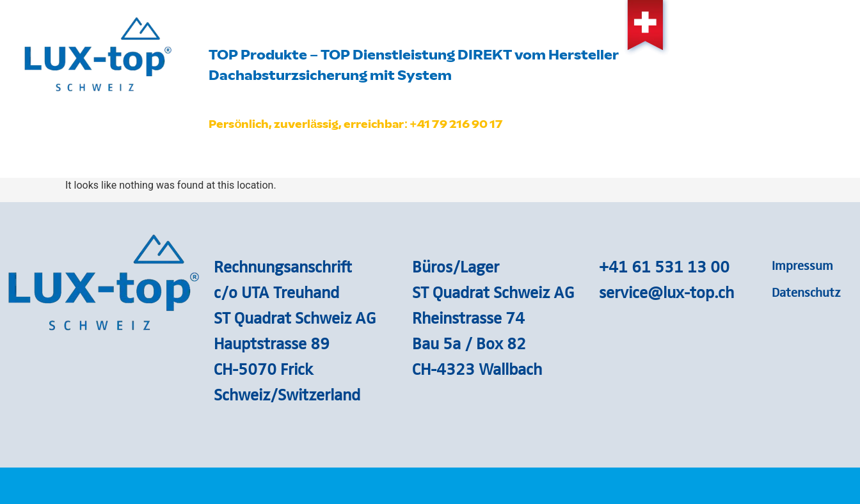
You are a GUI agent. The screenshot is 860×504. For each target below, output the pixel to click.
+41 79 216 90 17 (456, 124)
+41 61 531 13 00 (664, 266)
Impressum (802, 265)
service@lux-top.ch (666, 292)
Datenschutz (806, 292)
